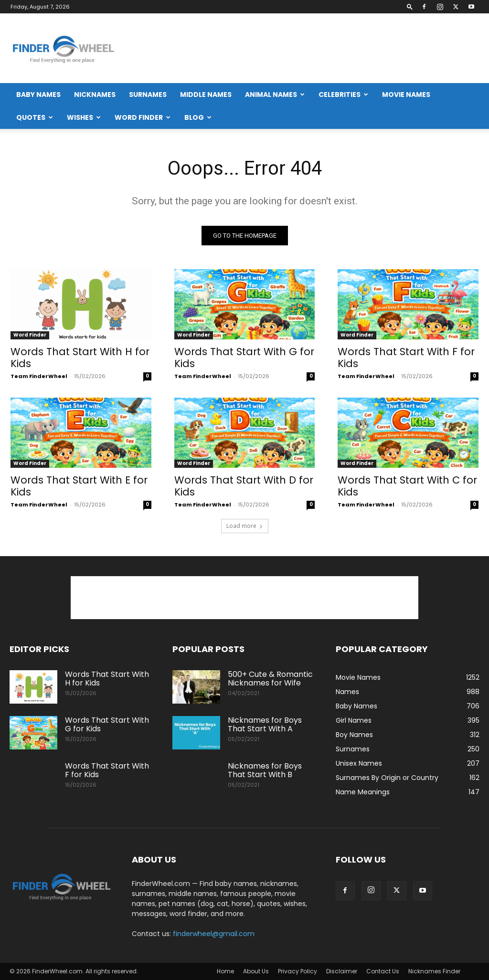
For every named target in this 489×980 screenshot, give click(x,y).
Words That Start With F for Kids (406, 358)
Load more (245, 526)
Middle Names (206, 95)
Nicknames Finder (434, 971)
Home (225, 971)
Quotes (35, 117)
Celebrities (343, 95)
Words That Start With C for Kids (407, 486)
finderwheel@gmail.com (214, 934)
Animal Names (275, 95)
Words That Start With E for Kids (79, 486)
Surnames (148, 95)
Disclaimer (342, 971)
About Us (256, 971)
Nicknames (95, 95)
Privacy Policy (298, 971)
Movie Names (406, 95)
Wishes (84, 117)
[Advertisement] (306, 48)
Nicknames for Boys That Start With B (265, 770)
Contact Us (383, 971)
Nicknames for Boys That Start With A (265, 724)
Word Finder (143, 117)
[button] (410, 6)
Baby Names (38, 95)
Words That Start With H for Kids (80, 358)
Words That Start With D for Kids (244, 486)
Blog (198, 117)
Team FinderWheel (39, 376)
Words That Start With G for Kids (244, 358)
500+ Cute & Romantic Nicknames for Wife (270, 679)
